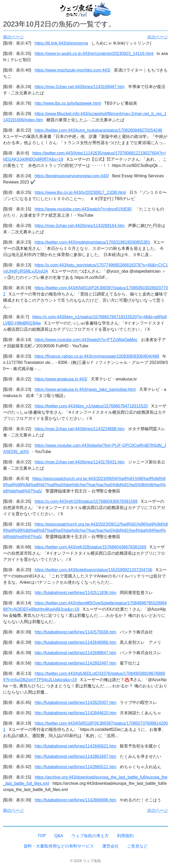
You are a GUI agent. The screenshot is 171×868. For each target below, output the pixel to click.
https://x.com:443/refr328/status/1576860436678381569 (86, 501)
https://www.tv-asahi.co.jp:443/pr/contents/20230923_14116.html (94, 54)
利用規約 (125, 836)
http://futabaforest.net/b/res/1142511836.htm (76, 593)
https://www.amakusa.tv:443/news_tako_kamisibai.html (85, 389)
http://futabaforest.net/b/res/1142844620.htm (76, 713)
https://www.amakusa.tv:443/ (61, 379)
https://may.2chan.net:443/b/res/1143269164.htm (80, 226)
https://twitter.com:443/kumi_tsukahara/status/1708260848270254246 (99, 130)
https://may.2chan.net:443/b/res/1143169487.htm (80, 87)
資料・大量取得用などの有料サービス (59, 846)
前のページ (13, 37)
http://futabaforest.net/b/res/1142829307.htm (76, 703)
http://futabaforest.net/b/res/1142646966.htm (76, 642)
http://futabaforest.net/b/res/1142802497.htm (76, 663)
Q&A (59, 836)
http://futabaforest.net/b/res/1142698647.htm (76, 653)
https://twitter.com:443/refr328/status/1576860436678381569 (90, 547)
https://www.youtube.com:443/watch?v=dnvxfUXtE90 (83, 209)
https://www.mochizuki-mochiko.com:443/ (73, 70)
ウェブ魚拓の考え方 (90, 836)
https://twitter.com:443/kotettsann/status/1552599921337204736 (94, 570)
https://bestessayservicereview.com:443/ (72, 176)
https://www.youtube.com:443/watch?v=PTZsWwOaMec (86, 340)
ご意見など (137, 846)
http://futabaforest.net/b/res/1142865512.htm (76, 767)
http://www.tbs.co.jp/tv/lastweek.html (68, 103)
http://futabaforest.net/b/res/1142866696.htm (76, 800)
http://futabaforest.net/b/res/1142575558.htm (76, 632)
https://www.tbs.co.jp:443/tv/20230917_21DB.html (80, 192)
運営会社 (110, 846)
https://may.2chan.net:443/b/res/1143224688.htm (80, 429)
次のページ (158, 37)
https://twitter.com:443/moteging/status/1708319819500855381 (92, 242)
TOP (42, 836)
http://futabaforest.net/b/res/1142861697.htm (76, 756)
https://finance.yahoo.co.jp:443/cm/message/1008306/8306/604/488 (97, 356)
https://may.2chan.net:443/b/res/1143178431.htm (80, 462)
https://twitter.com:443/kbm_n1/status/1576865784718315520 (91, 406)
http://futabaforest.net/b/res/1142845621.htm (76, 746)
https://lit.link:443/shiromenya (61, 43)
